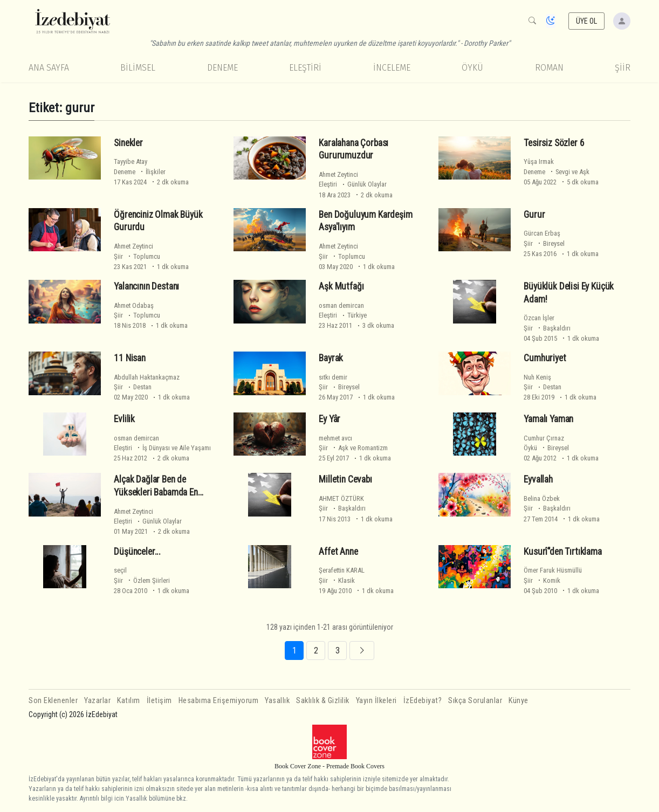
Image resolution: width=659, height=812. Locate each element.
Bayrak (331, 358)
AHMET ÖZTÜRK (341, 498)
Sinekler (128, 142)
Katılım (129, 701)
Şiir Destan (133, 387)
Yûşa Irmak (539, 161)
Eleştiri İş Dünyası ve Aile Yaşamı (162, 448)
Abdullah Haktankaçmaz (147, 377)
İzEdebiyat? (423, 701)
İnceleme (392, 68)
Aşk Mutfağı (341, 286)
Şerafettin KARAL (342, 570)
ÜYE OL (587, 21)
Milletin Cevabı (345, 479)
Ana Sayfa (49, 68)
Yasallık (277, 701)
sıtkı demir (333, 377)
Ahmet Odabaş (134, 305)
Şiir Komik (542, 580)
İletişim (159, 701)
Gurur (534, 215)
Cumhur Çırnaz (544, 438)
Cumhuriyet (545, 358)
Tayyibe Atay (131, 161)
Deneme (222, 68)
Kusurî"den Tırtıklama (562, 552)
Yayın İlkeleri (376, 701)
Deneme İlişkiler (140, 172)
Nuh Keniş (537, 377)
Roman (549, 68)
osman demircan (341, 305)
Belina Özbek (542, 498)
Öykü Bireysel (546, 448)
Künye (519, 701)
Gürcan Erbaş (542, 233)
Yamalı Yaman (548, 419)
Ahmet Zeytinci (338, 174)
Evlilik (124, 419)
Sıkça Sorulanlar (475, 701)
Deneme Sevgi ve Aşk (557, 172)
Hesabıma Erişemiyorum (219, 701)
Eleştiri (305, 68)
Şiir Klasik (337, 580)
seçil (120, 570)
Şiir (623, 68)
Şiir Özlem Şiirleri (142, 580)
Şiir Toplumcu (137, 256)
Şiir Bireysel (544, 243)
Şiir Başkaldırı (547, 328)
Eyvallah (538, 479)
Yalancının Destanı (146, 286)
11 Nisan (130, 358)
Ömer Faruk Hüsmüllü (553, 570)
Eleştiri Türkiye (343, 315)
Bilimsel (138, 68)
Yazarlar (97, 701)
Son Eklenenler (53, 701)
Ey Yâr (329, 419)
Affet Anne (338, 552)
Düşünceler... (137, 552)
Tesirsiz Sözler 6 (554, 142)
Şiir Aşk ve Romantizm (353, 448)
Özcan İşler (539, 318)
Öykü (472, 68)
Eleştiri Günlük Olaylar (353, 184)
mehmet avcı (335, 438)
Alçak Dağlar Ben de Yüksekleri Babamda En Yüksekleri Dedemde (156, 492)
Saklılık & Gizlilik (323, 701)
